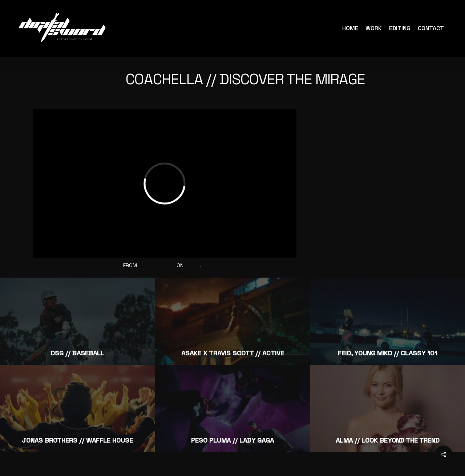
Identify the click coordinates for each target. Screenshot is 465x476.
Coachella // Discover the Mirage (77, 265)
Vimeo (193, 265)
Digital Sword (157, 265)
